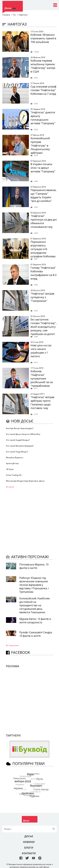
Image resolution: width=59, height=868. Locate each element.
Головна (6, 15)
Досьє (29, 836)
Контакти (29, 853)
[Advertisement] (29, 521)
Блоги (29, 848)
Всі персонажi (12, 645)
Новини (29, 842)
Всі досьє (10, 487)
